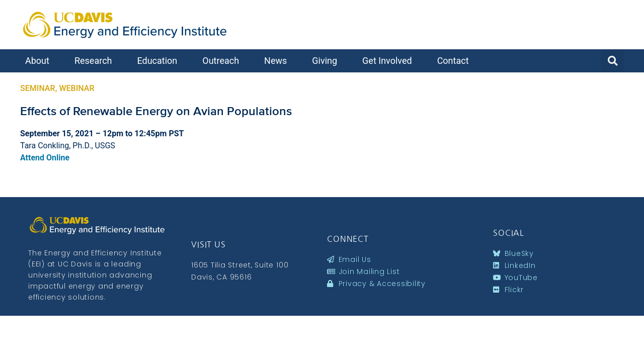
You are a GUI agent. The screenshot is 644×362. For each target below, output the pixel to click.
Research (96, 61)
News (278, 61)
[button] (612, 61)
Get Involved (390, 61)
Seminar (38, 88)
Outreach (223, 61)
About (40, 61)
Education (159, 61)
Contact (456, 61)
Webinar (76, 88)
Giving (327, 61)
